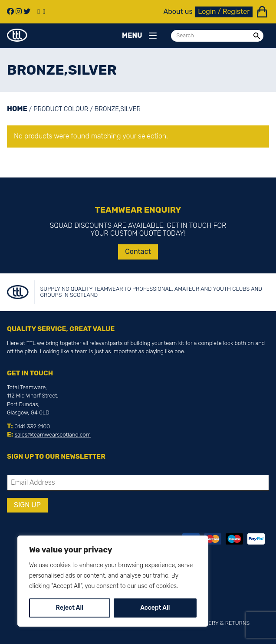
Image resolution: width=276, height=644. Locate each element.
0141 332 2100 (32, 426)
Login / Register (224, 11)
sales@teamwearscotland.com (53, 435)
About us (178, 12)
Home (17, 109)
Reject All (70, 608)
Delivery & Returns (222, 623)
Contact (138, 251)
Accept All (155, 608)
